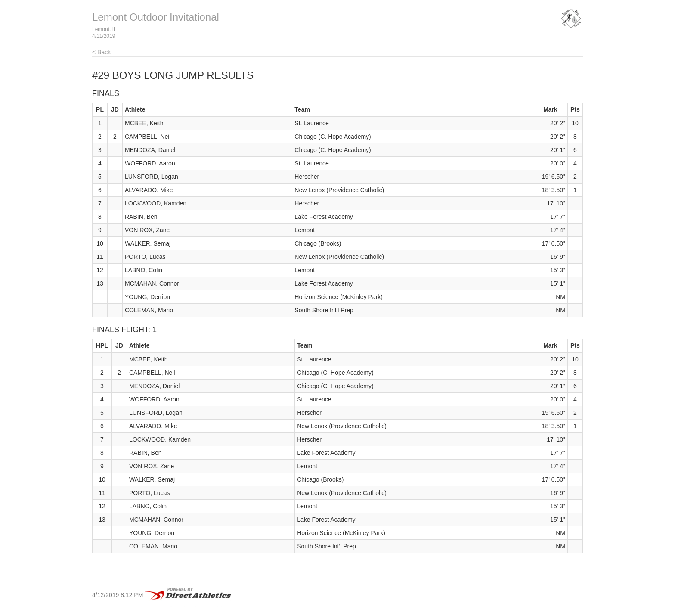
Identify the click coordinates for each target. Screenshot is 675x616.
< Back (101, 52)
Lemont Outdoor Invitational (156, 17)
